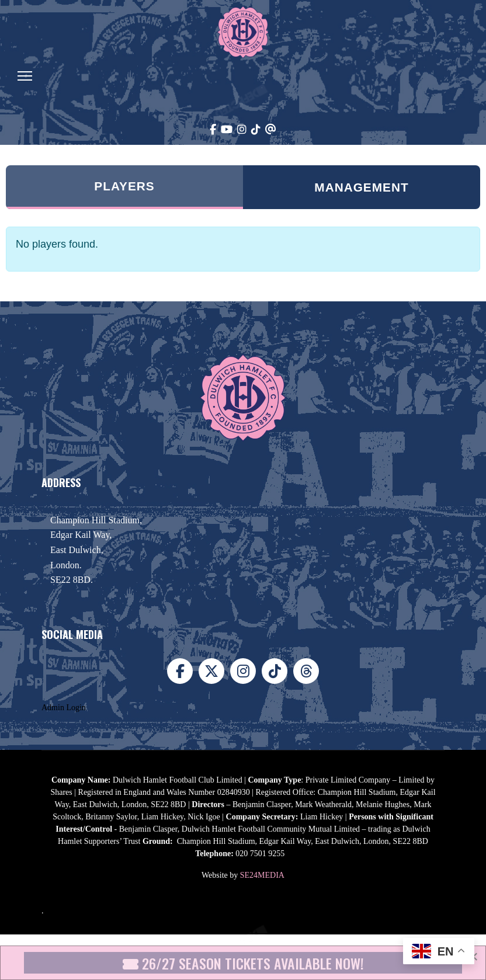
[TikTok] (256, 130)
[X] (211, 671)
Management (361, 187)
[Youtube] (227, 130)
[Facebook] (213, 130)
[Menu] (25, 76)
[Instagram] (242, 130)
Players (124, 186)
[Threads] (271, 130)
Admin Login (64, 708)
